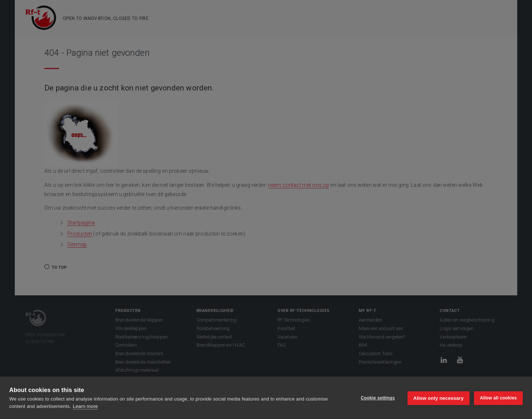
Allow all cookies (498, 398)
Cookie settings (377, 398)
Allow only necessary (438, 398)
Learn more (85, 406)
